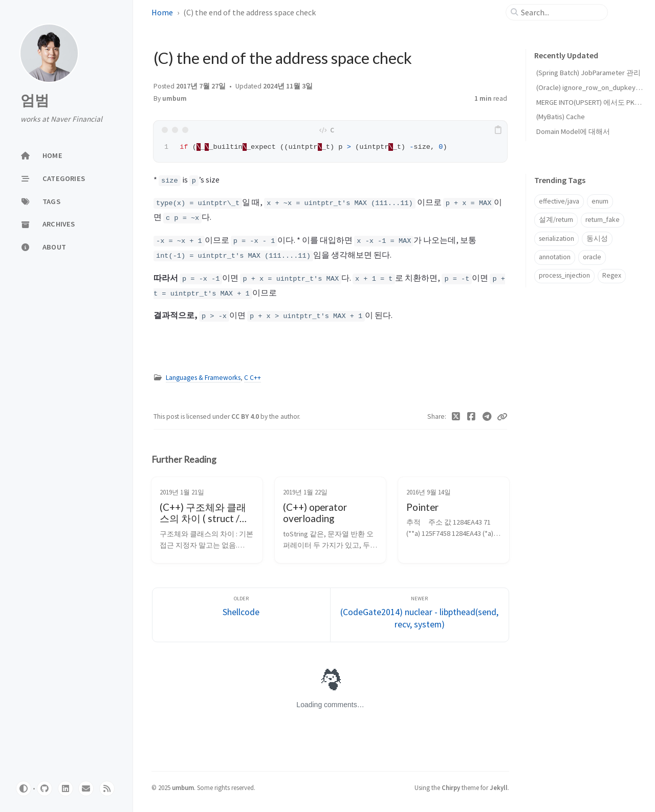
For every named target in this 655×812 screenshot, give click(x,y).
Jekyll (499, 787)
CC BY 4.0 (246, 416)
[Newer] (420, 615)
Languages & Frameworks (203, 378)
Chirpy (451, 787)
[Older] (242, 615)
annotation (555, 257)
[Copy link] (502, 417)
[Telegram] (487, 417)
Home (162, 12)
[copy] (498, 130)
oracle (592, 257)
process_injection (564, 275)
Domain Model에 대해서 (573, 131)
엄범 (35, 100)
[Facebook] (472, 417)
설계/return (556, 220)
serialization (556, 239)
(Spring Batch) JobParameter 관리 (588, 73)
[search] (561, 12)
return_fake (603, 220)
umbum (174, 98)
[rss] (107, 788)
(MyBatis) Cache (561, 117)
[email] (86, 788)
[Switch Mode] (24, 788)
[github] (45, 788)
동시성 (597, 239)
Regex (612, 275)
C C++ (253, 378)
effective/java (559, 201)
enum (600, 201)
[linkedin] (65, 788)
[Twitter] (456, 417)
